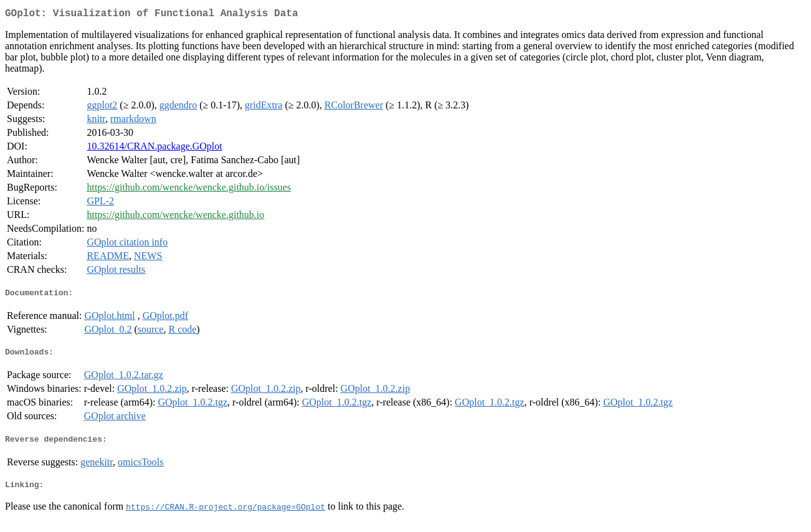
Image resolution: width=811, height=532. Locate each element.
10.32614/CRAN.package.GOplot (154, 149)
